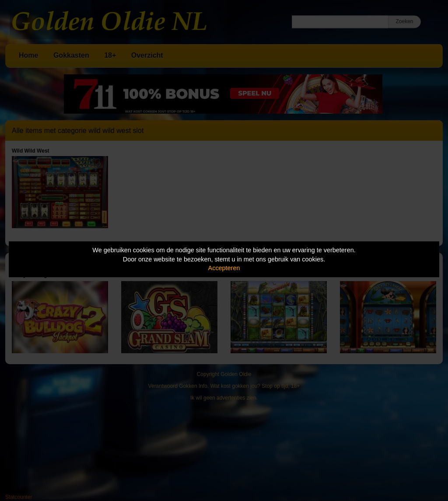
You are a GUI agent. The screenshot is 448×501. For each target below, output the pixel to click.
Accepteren (224, 268)
